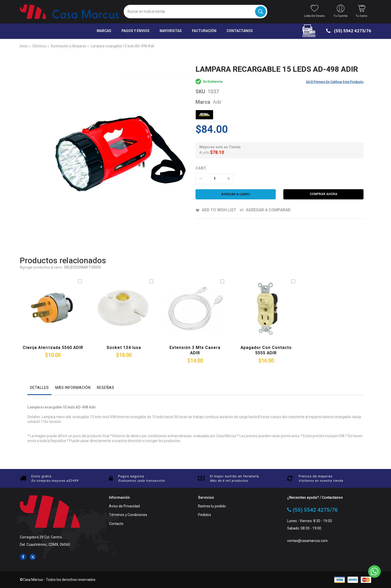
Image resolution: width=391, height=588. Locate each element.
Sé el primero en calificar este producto (335, 82)
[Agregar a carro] (236, 194)
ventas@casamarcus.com (307, 541)
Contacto (116, 524)
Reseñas (106, 372)
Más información (73, 372)
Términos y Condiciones (128, 515)
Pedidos (205, 515)
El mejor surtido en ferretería (234, 476)
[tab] (39, 373)
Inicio (24, 46)
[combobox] (195, 12)
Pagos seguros (131, 476)
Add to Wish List (219, 210)
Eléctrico (39, 46)
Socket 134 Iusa (124, 332)
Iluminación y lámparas (69, 46)
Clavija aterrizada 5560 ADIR (53, 332)
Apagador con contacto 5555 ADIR (266, 335)
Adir (217, 102)
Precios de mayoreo (316, 476)
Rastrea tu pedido (212, 506)
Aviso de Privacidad (124, 506)
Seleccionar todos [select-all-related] (82, 252)
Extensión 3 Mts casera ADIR (195, 335)
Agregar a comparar (269, 210)
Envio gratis (41, 476)
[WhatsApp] (374, 571)
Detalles (39, 372)
